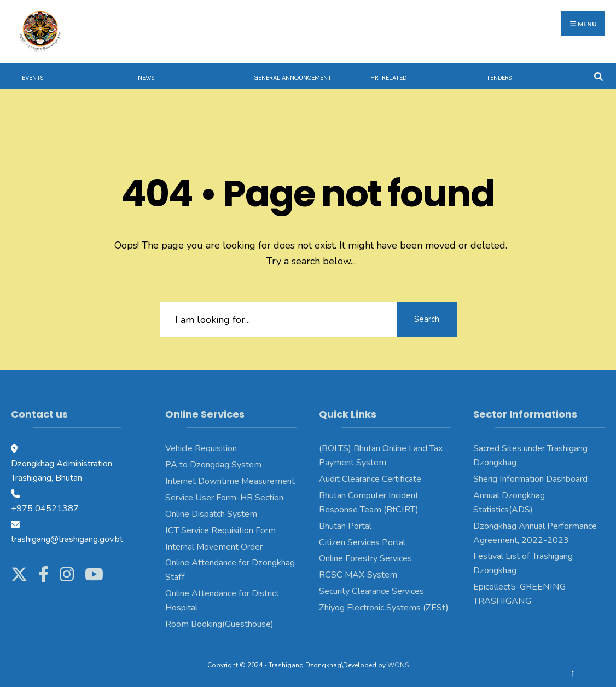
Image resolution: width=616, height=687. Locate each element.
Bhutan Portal (345, 526)
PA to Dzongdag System (213, 465)
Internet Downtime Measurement (230, 481)
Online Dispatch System (211, 514)
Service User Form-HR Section (224, 498)
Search (427, 319)
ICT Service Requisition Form (220, 530)
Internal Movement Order (214, 547)
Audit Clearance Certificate (370, 479)
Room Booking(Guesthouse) (219, 624)
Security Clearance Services (371, 591)
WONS (398, 665)
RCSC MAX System (358, 575)
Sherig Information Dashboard (530, 479)
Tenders (499, 78)
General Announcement (293, 78)
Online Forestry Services (365, 558)
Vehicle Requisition (201, 448)
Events (33, 78)
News (146, 78)
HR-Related (388, 78)
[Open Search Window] (598, 76)
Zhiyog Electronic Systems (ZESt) (384, 608)
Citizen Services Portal (362, 542)
